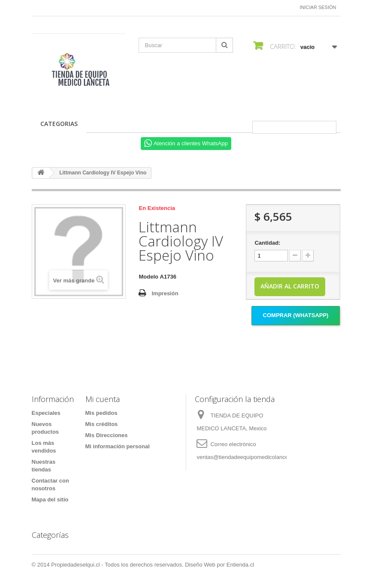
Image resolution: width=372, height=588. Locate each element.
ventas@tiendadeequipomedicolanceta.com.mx (255, 457)
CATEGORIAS (59, 124)
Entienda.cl (240, 565)
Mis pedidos (101, 413)
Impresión (165, 293)
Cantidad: (267, 243)
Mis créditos (102, 424)
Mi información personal (118, 446)
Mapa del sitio (50, 499)
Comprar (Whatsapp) (296, 315)
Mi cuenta (103, 399)
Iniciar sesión (318, 7)
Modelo (148, 277)
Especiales (46, 413)
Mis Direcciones (107, 435)
